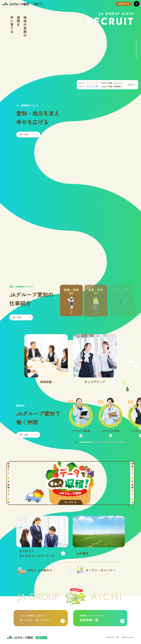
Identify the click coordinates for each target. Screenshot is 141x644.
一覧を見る (132, 85)
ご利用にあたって (113, 637)
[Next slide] (75, 442)
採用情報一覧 (124, 4)
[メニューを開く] (137, 4)
